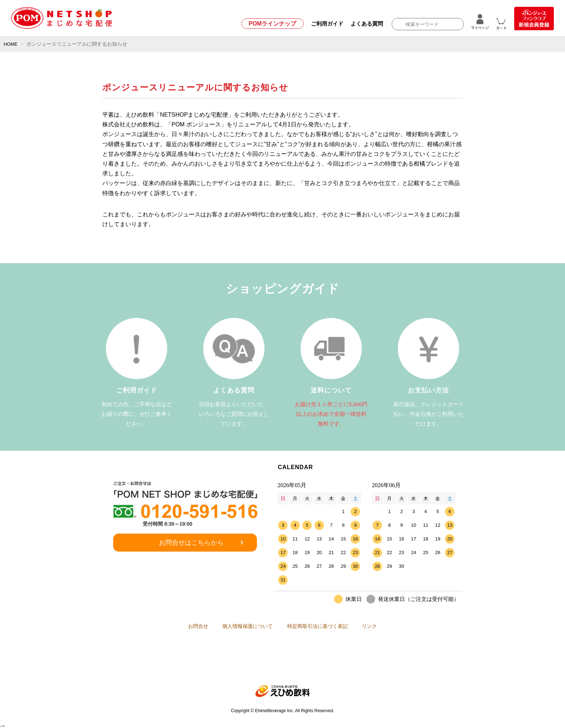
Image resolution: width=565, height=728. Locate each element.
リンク (381, 626)
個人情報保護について (244, 626)
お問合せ (187, 626)
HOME (11, 44)
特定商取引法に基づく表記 (321, 626)
